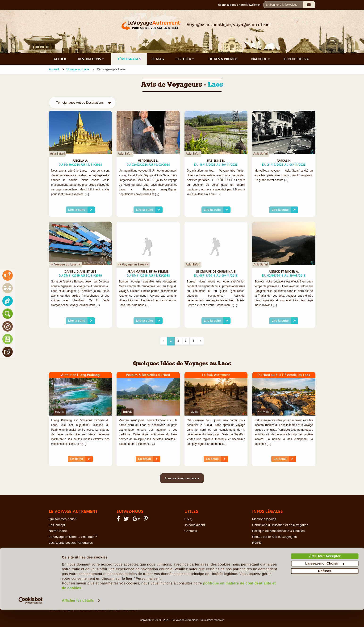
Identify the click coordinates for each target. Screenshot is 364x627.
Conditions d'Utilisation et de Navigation (280, 525)
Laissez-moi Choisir (325, 581)
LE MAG (158, 59)
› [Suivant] (200, 341)
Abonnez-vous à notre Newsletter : (241, 5)
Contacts (191, 531)
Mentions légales (264, 519)
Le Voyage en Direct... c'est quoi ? (73, 537)
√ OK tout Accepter (324, 573)
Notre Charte (58, 531)
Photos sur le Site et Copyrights (274, 537)
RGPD (257, 543)
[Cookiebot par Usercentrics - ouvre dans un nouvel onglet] (31, 618)
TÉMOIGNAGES (129, 59)
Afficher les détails (78, 618)
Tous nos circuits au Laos (182, 478)
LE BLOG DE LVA (296, 59)
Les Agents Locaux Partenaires (71, 543)
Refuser (325, 588)
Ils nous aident (195, 525)
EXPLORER (185, 59)
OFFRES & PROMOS (223, 59)
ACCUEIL (60, 59)
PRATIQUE (261, 59)
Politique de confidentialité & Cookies (278, 531)
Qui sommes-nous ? (63, 519)
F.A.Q (188, 519)
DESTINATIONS (91, 59)
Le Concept (57, 525)
